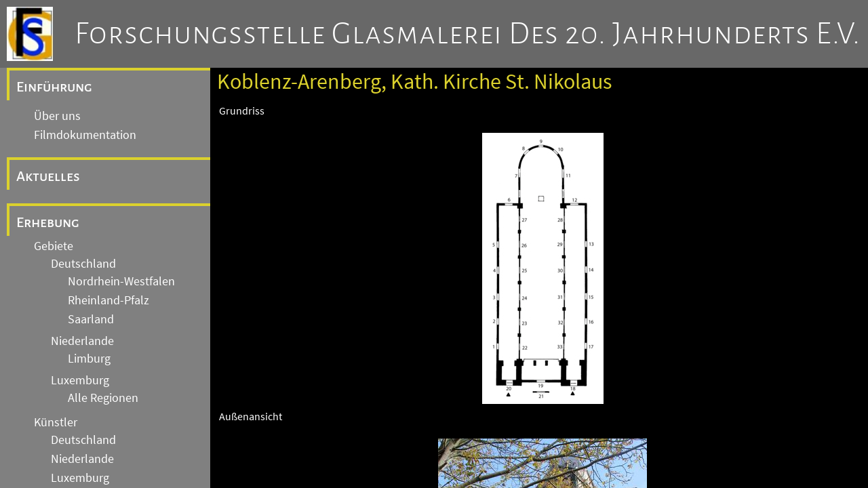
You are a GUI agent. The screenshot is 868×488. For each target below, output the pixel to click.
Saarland (91, 319)
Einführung (54, 87)
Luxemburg (80, 380)
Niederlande (82, 341)
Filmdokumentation (85, 135)
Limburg (89, 359)
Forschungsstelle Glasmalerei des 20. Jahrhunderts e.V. (468, 34)
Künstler (56, 422)
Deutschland (83, 264)
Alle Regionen (103, 398)
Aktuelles (48, 176)
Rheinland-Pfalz (108, 300)
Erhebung (48, 222)
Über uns (57, 116)
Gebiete (54, 246)
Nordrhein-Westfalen (121, 281)
